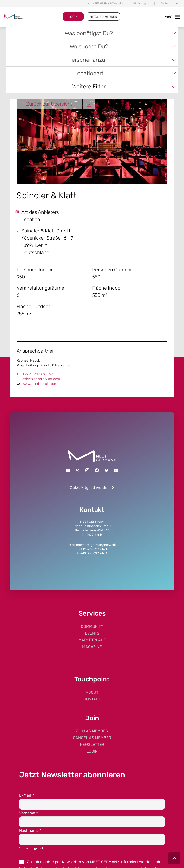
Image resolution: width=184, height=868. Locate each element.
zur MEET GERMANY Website (105, 3)
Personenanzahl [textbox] (89, 60)
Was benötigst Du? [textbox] (89, 33)
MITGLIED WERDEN (103, 17)
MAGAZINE (92, 647)
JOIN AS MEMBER (92, 731)
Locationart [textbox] (89, 73)
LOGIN (73, 17)
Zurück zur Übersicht (49, 104)
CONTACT (92, 699)
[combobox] (92, 33)
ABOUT (92, 692)
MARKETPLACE (92, 640)
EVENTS (92, 633)
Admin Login (140, 3)
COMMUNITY (92, 627)
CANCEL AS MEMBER (92, 738)
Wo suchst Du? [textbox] (89, 46)
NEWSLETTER (92, 744)
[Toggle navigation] (172, 17)
